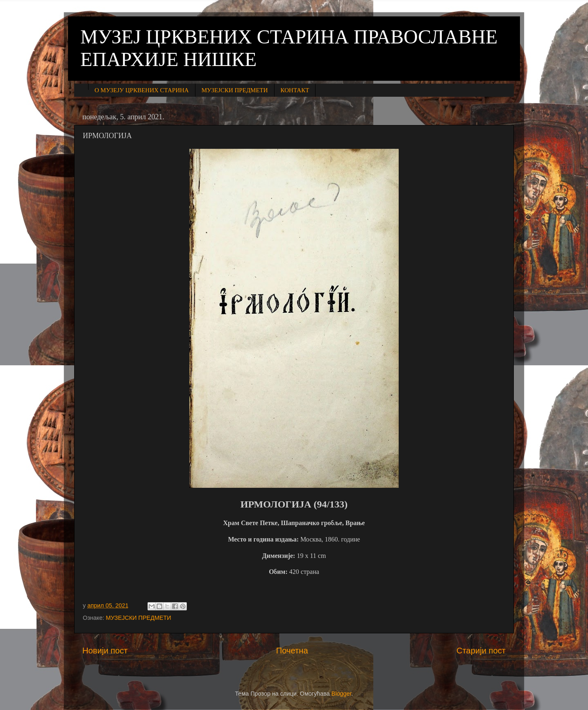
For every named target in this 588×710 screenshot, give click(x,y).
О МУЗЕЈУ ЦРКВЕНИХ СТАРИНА (142, 90)
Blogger (342, 694)
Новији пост (105, 651)
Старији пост (481, 651)
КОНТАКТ (295, 90)
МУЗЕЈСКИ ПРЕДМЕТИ (235, 90)
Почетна (292, 651)
